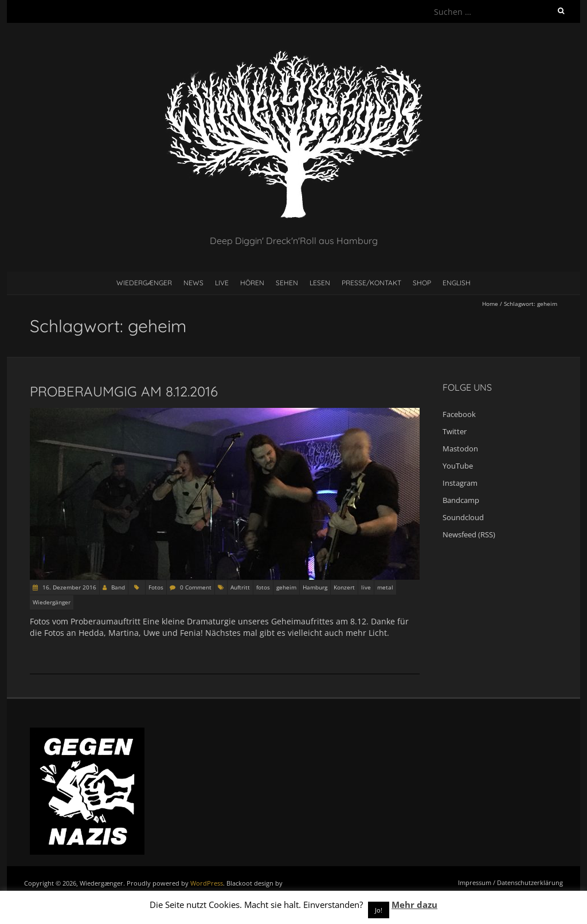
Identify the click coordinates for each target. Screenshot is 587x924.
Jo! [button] (379, 910)
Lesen (320, 283)
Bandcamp (461, 500)
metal (385, 587)
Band (118, 587)
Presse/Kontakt (371, 283)
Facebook (459, 414)
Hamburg (315, 587)
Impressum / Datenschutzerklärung (510, 882)
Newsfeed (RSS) (469, 534)
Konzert (344, 587)
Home (490, 304)
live (366, 587)
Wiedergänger (52, 602)
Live (222, 283)
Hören (252, 283)
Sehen (287, 283)
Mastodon (460, 449)
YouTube (458, 466)
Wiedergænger (144, 283)
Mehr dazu (414, 905)
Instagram (460, 483)
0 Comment (196, 587)
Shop (422, 283)
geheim (286, 587)
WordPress (207, 883)
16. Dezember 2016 (69, 587)
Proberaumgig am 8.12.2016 (124, 391)
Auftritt (240, 587)
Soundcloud (463, 517)
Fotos (156, 587)
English (457, 283)
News (193, 283)
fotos (263, 587)
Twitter (455, 431)
